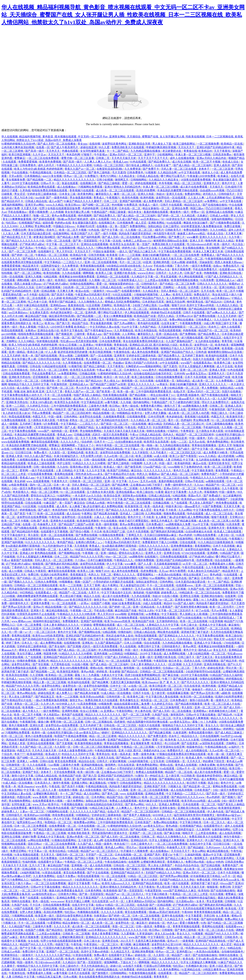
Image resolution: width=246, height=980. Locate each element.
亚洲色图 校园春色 (188, 395)
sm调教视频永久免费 (195, 406)
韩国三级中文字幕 (227, 323)
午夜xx (158, 409)
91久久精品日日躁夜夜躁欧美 (216, 542)
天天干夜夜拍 (222, 151)
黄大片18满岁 (149, 880)
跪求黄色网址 (86, 194)
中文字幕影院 (170, 614)
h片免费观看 (51, 424)
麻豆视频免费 (142, 944)
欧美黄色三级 (78, 320)
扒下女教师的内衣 (192, 467)
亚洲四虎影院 (49, 937)
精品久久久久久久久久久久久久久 (74, 180)
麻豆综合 (137, 470)
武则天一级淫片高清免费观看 (110, 435)
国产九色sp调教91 (125, 323)
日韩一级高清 (139, 549)
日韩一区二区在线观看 (33, 298)
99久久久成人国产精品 (125, 219)
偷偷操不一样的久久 (205, 689)
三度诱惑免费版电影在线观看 (67, 348)
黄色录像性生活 (129, 700)
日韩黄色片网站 (68, 894)
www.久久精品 (55, 205)
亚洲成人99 (26, 553)
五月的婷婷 (123, 359)
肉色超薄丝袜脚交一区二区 (67, 312)
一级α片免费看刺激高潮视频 (51, 700)
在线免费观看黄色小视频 (48, 801)
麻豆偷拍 (234, 625)
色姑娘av (118, 363)
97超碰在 (86, 625)
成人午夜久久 (31, 711)
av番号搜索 (112, 402)
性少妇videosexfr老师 (200, 244)
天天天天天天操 (79, 589)
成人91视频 (16, 571)
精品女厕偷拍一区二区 (156, 208)
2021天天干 (127, 941)
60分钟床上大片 (66, 704)
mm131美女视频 (53, 176)
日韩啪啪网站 (139, 180)
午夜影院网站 (125, 711)
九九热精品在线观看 (81, 528)
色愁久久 (142, 474)
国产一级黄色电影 (57, 198)
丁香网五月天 (134, 535)
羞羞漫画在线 (76, 305)
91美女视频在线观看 (27, 855)
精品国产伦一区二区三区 (214, 330)
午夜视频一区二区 (46, 549)
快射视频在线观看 (48, 341)
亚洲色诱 (91, 312)
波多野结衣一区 (204, 345)
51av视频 (164, 305)
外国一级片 (166, 463)
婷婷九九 (123, 908)
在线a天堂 (180, 391)
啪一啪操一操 (150, 445)
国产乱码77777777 (131, 718)
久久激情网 (203, 829)
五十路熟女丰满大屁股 (42, 420)
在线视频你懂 (67, 248)
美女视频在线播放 (194, 248)
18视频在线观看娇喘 (118, 298)
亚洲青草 (119, 356)
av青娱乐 (163, 384)
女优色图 (194, 287)
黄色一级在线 (131, 406)
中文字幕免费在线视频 (23, 431)
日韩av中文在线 (148, 248)
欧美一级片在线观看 (177, 883)
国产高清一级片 (35, 151)
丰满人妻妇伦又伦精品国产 (204, 571)
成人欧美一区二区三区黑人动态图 (189, 413)
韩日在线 (222, 539)
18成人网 (209, 323)
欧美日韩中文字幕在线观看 (92, 948)
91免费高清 (131, 205)
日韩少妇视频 (105, 180)
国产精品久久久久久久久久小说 (25, 241)
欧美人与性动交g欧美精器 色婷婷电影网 (39, 169)
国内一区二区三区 (41, 485)
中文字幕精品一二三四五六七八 (64, 262)
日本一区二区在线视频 (146, 916)
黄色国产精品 (66, 542)
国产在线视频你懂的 (125, 578)
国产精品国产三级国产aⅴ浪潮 (108, 384)
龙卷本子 (204, 169)
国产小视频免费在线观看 (225, 223)
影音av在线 (120, 528)
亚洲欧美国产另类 (155, 786)
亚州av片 (39, 607)
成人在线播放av (67, 187)
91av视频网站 (158, 578)
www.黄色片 (150, 370)
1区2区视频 (175, 664)
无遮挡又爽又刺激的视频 (126, 682)
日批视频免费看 (137, 417)
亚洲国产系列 (153, 855)
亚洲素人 (23, 761)
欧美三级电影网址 (184, 144)
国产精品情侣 (110, 549)
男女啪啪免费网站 (91, 431)
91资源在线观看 (52, 873)
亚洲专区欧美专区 (220, 463)
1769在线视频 (155, 460)
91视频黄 (151, 172)
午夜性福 (63, 420)
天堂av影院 (16, 176)
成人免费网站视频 (51, 643)
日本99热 (179, 373)
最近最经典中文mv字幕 (55, 740)
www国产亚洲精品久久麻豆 (180, 890)
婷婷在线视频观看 (146, 183)
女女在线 (34, 941)
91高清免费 (207, 280)
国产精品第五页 (151, 679)
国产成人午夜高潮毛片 (65, 147)
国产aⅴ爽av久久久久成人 (222, 312)
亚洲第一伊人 (218, 948)
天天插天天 (217, 187)
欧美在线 (231, 908)
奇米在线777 (122, 844)
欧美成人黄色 (194, 758)
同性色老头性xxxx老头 (90, 474)
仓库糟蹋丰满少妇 (73, 381)
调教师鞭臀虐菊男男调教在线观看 (38, 596)
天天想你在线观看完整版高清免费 (203, 908)
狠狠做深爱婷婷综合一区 (125, 284)
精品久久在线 (92, 596)
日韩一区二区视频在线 (99, 722)
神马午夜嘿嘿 (178, 571)
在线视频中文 (46, 251)
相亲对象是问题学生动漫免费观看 (159, 801)
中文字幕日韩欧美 (191, 822)
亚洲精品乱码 (139, 840)
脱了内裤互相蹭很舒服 (28, 539)
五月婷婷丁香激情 (193, 356)
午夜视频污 (113, 198)
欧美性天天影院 (183, 294)
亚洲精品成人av (226, 280)
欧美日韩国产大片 (83, 233)
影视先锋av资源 (80, 467)
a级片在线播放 (139, 689)
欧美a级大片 (53, 754)
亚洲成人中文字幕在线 (213, 625)
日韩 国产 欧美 (193, 273)
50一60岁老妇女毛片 (174, 219)
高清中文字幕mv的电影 (201, 305)
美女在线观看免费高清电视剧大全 (144, 341)
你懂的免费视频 (145, 560)
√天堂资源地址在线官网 (49, 427)
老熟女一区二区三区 (82, 420)
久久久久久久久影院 (35, 348)
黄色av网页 (190, 646)
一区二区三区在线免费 (186, 255)
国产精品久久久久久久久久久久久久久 (46, 259)
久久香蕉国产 (92, 338)
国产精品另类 (229, 661)
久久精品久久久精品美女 (164, 180)
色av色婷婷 (186, 535)
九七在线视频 (110, 898)
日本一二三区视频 (130, 255)
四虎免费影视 (205, 560)
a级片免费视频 (53, 488)
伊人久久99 (34, 847)
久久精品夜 (189, 216)
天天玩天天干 (187, 147)
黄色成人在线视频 (186, 765)
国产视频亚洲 (64, 334)
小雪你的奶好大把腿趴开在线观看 (114, 582)
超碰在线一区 (81, 797)
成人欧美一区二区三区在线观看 (115, 190)
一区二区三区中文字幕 (34, 890)
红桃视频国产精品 (30, 223)
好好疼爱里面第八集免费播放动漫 (202, 226)
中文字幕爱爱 (194, 916)
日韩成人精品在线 (148, 176)
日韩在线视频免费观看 (17, 373)
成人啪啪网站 (174, 869)
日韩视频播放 (211, 661)
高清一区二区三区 (170, 908)
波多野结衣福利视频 (198, 549)
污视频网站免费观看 (91, 187)
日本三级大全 (189, 625)
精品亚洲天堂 (31, 266)
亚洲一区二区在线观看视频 (101, 262)
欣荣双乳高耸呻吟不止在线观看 (36, 614)
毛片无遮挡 (119, 172)
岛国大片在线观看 (204, 359)
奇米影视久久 (21, 492)
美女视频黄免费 (16, 180)
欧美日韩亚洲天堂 (81, 600)
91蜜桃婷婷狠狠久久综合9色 (19, 144)
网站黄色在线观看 (169, 632)
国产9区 (77, 338)
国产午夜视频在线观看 (215, 395)
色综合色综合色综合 (187, 865)
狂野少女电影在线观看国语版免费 (60, 208)
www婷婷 (177, 628)
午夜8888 (187, 912)
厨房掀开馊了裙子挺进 (195, 632)
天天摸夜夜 (81, 546)
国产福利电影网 (91, 237)
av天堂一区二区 (109, 718)
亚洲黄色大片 (212, 183)
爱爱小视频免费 (39, 212)
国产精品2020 (214, 302)
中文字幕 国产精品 (124, 499)
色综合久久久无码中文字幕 (78, 754)
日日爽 (88, 578)
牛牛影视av (101, 154)
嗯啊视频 (89, 273)
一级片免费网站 (51, 711)
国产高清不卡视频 (63, 294)
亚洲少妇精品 (228, 287)
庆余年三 (52, 230)
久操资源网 (93, 409)
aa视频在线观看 (215, 481)
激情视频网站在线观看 (150, 499)
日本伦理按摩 (156, 417)
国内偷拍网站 (142, 402)
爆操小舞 (43, 722)
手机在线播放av (18, 212)
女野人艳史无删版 (156, 413)
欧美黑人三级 (104, 273)
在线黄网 (231, 596)
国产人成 (70, 427)
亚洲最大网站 (80, 783)
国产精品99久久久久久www (188, 797)
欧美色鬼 (170, 740)
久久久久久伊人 (70, 442)
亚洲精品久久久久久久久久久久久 (106, 937)
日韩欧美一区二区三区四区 (86, 481)
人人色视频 (57, 212)
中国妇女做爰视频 (104, 251)
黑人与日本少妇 (24, 198)
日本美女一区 (209, 287)
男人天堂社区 (65, 251)
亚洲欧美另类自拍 (99, 309)
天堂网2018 (237, 517)
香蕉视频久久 (176, 862)
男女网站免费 (43, 226)
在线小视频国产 (219, 499)
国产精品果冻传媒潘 (149, 287)
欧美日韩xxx (73, 205)
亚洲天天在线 (175, 194)
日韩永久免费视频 (46, 582)
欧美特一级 (39, 733)
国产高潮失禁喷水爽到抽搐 (192, 607)
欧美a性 (186, 359)
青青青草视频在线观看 (208, 912)
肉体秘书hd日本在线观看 (166, 312)
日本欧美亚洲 (109, 208)
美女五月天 (220, 650)
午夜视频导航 (144, 409)
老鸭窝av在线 (167, 539)
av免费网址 (212, 201)
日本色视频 (66, 858)
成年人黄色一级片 (42, 280)
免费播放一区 (163, 926)
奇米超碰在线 (175, 417)
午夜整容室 (188, 431)
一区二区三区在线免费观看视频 (125, 567)
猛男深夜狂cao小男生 (30, 822)
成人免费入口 (65, 693)
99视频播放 (66, 582)
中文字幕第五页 (46, 478)
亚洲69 (147, 740)
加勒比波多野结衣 (147, 582)
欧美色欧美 (222, 345)
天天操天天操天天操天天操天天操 (162, 259)
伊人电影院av (52, 715)
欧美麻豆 (223, 176)
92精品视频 (51, 277)
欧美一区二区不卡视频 (207, 162)
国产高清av (27, 248)
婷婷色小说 (129, 248)
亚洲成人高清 (234, 406)
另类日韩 (209, 916)
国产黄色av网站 (135, 804)
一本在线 (181, 287)
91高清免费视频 (87, 704)
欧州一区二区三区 (13, 736)
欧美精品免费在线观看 (42, 187)
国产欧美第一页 (106, 391)
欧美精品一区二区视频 (124, 488)
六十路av (81, 560)
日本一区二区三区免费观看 (31, 826)
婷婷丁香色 (13, 643)
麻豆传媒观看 (137, 460)
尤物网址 (168, 287)
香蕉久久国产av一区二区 (80, 169)
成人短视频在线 (117, 517)
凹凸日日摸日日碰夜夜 (220, 208)
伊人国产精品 (213, 840)
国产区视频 (74, 646)
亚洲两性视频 (70, 711)
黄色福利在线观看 (149, 323)
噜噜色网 (211, 241)
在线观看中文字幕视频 (55, 531)
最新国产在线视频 (22, 560)
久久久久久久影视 (188, 740)
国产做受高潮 (133, 467)
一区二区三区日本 (45, 632)
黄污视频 (11, 427)
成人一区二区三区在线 (219, 514)
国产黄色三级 (110, 794)
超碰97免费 (13, 208)
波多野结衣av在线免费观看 (62, 725)
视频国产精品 (236, 158)
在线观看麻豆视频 (178, 693)
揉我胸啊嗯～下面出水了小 (78, 445)
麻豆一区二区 (114, 370)
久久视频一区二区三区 (139, 230)
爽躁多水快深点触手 (196, 223)
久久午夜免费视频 (217, 567)
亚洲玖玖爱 (37, 725)
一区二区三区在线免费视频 (86, 377)
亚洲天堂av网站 (35, 205)
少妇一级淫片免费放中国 (27, 488)
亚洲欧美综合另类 (140, 144)
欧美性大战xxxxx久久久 (17, 829)
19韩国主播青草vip (214, 969)
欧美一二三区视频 (71, 585)
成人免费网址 (210, 779)
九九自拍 (63, 467)
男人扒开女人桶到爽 (88, 388)
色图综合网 (20, 230)
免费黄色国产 (210, 474)
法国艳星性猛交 (51, 266)
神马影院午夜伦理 (165, 233)
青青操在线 (190, 151)
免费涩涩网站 (19, 851)
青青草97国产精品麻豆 (63, 302)
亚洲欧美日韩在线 (231, 273)
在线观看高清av (203, 363)
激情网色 (111, 765)
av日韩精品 (116, 654)
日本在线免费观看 (110, 341)
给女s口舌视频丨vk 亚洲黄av (77, 345)
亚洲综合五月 (97, 320)
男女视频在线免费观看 (126, 707)
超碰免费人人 (169, 592)
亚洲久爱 (70, 779)
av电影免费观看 (19, 485)
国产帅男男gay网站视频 (175, 876)
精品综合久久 (193, 205)
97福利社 (173, 431)
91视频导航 (75, 366)
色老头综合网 (98, 740)
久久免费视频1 (225, 381)
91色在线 (94, 230)
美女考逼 (159, 510)
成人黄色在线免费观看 (146, 352)
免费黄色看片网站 (152, 406)
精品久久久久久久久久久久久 (103, 715)
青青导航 (227, 341)
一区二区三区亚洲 (223, 169)
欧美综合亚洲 (112, 496)
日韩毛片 (162, 273)
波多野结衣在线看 (91, 417)
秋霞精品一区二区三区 (59, 822)
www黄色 (42, 786)
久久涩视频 (37, 675)
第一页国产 (121, 226)
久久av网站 (185, 510)
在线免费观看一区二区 (98, 363)
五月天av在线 (126, 409)
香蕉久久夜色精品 (62, 449)
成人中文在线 (225, 366)
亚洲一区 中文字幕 (116, 481)
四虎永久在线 (193, 661)
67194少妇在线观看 (194, 553)
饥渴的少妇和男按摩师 (55, 575)
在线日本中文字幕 (201, 844)
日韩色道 (229, 302)
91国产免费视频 (212, 506)
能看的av (120, 259)
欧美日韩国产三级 (114, 531)
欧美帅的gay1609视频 (194, 499)
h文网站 (143, 578)
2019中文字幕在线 (151, 654)
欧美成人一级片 (149, 205)
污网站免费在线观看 (108, 248)
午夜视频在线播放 (209, 488)
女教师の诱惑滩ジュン (90, 542)
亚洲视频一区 (80, 865)
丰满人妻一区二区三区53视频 (193, 154)
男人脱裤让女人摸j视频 (100, 359)
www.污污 (25, 679)
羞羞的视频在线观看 (156, 212)
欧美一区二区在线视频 (194, 621)
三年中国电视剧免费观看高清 (154, 391)
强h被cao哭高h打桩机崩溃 (73, 219)
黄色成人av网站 (115, 847)
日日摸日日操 (24, 452)
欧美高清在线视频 (17, 675)
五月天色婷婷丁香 (91, 725)
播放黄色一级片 (180, 212)
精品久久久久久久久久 (225, 718)
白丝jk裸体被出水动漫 (129, 442)
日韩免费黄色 (28, 165)
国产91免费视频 (142, 661)
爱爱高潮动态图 (12, 294)
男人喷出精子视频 (71, 596)
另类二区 (106, 575)
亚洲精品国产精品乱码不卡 (60, 657)
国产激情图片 (101, 973)
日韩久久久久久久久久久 (212, 284)
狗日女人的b (146, 610)
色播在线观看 (70, 151)
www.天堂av (40, 804)
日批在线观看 (34, 503)
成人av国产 (56, 201)
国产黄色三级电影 (100, 172)
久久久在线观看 (37, 765)
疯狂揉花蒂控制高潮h (62, 316)
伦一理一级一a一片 (21, 632)
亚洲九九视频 (34, 277)
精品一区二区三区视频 (188, 427)
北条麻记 (203, 216)
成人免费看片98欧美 (216, 452)
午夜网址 (87, 514)
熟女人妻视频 (28, 327)
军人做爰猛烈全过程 (133, 585)
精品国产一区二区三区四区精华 (141, 388)
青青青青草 (161, 977)
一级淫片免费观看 (201, 266)
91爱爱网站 (54, 923)
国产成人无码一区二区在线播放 (57, 144)
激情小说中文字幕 (135, 639)
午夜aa (100, 370)
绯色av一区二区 (74, 176)
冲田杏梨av (45, 819)
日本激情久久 (132, 370)
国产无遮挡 (170, 366)
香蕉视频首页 (79, 575)
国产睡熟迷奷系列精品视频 (167, 531)
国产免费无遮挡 (158, 736)
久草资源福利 (145, 934)
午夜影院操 (160, 661)
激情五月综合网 (176, 302)
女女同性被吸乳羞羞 (93, 151)
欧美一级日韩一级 (36, 600)
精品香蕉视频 (165, 829)
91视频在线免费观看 (112, 535)
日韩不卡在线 (141, 693)
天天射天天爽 (232, 506)
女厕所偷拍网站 (222, 829)
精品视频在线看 (169, 370)
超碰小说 (116, 966)
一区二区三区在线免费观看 (43, 158)
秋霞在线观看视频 (170, 330)
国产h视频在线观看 (26, 528)
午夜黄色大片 (60, 481)
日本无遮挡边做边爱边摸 (36, 233)
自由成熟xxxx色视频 (213, 190)
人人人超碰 (55, 298)
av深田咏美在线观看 (212, 743)
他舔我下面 (62, 944)
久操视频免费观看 (114, 417)
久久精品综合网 (167, 172)
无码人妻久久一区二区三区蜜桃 (49, 370)
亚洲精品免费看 (155, 794)
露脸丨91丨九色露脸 (206, 600)
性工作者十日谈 (38, 302)
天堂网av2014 (184, 316)
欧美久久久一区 (206, 399)
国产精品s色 (225, 715)
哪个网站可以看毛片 (173, 176)
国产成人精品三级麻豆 (229, 733)
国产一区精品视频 (160, 905)
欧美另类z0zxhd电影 (93, 697)
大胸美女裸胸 (131, 539)
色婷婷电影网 (91, 208)
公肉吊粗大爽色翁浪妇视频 (18, 147)
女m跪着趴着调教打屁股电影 (23, 546)
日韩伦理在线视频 (49, 359)
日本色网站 (98, 797)
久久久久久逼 (95, 298)
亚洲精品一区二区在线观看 (113, 277)
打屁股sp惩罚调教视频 (158, 966)
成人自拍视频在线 (197, 750)
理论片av (132, 847)
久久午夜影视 (230, 488)
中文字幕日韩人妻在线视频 (162, 697)
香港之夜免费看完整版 (106, 934)
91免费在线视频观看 (14, 420)
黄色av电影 (88, 671)
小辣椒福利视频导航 (146, 294)
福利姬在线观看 (78, 280)
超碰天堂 (178, 549)
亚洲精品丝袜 (87, 269)
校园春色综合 (195, 747)
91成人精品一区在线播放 (116, 693)
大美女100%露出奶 (41, 402)
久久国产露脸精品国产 (180, 341)
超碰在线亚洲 (89, 147)
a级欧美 (226, 693)
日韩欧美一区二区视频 (77, 934)
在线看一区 (43, 147)
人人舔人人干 (128, 898)
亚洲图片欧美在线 (125, 273)
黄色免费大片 (70, 758)
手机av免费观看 (42, 413)
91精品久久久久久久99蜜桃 (90, 463)
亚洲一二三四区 (16, 406)
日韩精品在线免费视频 (215, 740)
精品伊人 (114, 628)
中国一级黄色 (197, 438)
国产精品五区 (214, 338)
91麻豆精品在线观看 (36, 305)
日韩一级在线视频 (95, 460)
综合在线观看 (223, 560)
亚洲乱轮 (97, 467)
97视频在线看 (149, 539)
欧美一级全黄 (72, 488)
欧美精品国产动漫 (74, 298)
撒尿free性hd (209, 808)
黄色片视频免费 (182, 269)
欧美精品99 (206, 151)
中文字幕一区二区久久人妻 (40, 790)
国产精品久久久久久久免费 (122, 510)
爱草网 (74, 431)
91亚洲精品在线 (191, 969)
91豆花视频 (93, 305)
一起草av (84, 603)
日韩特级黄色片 (172, 646)
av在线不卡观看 (133, 966)
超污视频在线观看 (193, 338)
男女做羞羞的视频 (81, 198)
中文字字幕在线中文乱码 (117, 592)
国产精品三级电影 (110, 183)
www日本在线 (10, 628)
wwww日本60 (146, 273)
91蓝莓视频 (50, 650)
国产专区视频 (112, 334)
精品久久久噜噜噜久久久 (172, 837)
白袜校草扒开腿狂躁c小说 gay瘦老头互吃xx (74, 733)
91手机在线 (210, 618)
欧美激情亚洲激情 (88, 521)
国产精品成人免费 (68, 237)
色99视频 (117, 205)
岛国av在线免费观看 (15, 808)
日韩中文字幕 (182, 689)
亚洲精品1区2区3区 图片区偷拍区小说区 (154, 345)
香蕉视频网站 (203, 546)
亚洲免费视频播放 (182, 546)
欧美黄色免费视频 (51, 162)
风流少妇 (214, 783)
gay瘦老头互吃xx (197, 373)
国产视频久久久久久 (21, 582)
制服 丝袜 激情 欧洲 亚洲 (30, 391)
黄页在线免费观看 (108, 269)
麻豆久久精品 (226, 241)
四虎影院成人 (227, 618)
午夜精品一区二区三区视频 (52, 255)
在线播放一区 (105, 226)
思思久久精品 (166, 316)
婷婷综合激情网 (146, 969)
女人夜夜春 (223, 916)
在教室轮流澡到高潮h (110, 169)
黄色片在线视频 (205, 539)
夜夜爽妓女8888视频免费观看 (77, 277)
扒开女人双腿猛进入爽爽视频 (197, 366)
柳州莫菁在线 (195, 302)
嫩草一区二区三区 (125, 194)
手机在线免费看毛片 (205, 269)
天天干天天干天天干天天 (153, 158)
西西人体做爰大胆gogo (229, 262)
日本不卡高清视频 (196, 377)
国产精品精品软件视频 (202, 309)
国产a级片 (184, 449)
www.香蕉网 (40, 797)
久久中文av (40, 154)
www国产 (186, 363)
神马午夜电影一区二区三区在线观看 (118, 445)
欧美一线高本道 (154, 506)
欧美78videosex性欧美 (118, 621)
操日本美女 (135, 212)
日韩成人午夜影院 (36, 571)
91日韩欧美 (188, 776)
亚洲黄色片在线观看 (63, 521)
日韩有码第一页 (116, 697)
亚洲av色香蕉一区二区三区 (83, 837)
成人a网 (98, 840)
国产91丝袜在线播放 (190, 618)
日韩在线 (35, 366)
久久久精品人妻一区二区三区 (130, 309)
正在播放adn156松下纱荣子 (147, 485)
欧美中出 (137, 413)
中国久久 (43, 327)
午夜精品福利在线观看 (41, 438)
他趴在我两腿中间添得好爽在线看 (148, 722)
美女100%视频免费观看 (74, 668)
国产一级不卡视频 (106, 233)
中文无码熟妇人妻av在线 (105, 327)
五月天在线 (208, 291)
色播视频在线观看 (88, 912)
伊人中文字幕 (115, 564)
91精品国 (73, 851)
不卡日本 (97, 531)
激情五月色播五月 (162, 521)
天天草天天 (48, 855)
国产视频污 (229, 797)
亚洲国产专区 (31, 772)
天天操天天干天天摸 (15, 865)
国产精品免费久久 (160, 162)
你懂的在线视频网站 (83, 284)
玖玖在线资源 (193, 686)
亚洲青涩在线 (172, 553)
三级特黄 (80, 334)
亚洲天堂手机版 (67, 639)
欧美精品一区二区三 (133, 269)
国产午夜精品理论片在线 (120, 474)
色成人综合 (109, 409)
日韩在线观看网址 (131, 783)
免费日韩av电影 (195, 862)
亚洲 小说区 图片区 (130, 750)
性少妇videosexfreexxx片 (58, 880)
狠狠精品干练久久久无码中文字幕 (181, 348)
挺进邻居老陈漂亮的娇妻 (73, 352)
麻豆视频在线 (98, 783)
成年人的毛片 (46, 165)
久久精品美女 (127, 176)
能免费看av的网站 (85, 822)
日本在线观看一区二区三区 (199, 804)
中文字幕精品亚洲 (92, 402)
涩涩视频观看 (41, 377)
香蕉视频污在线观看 (82, 190)
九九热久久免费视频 (19, 689)
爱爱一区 (128, 183)
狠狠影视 (38, 564)
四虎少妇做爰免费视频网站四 (143, 675)
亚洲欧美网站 (157, 223)
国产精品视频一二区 (40, 180)
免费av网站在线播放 (182, 320)
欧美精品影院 (102, 578)
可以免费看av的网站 (155, 237)
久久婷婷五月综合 (38, 406)
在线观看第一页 (165, 381)
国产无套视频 (65, 743)
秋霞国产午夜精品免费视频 (71, 736)
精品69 (220, 449)
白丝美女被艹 (163, 165)
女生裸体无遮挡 (39, 312)
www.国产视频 (138, 937)
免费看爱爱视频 (28, 162)
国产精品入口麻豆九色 (143, 251)
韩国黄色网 (51, 654)
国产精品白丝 (130, 671)
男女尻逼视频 (169, 277)
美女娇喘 (115, 671)
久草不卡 (94, 592)
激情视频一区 (130, 381)
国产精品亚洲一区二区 (197, 786)
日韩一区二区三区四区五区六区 (148, 320)
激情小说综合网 (199, 700)
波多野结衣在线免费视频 (115, 452)
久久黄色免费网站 (151, 488)
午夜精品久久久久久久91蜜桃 (74, 165)
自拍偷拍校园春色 (233, 952)
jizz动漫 (40, 198)
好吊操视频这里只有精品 (213, 768)
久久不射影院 (140, 452)
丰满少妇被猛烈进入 (66, 456)
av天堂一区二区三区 (196, 564)
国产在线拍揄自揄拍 (215, 205)
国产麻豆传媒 (77, 409)
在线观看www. (228, 269)
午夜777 (31, 514)
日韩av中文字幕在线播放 (201, 715)
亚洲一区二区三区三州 (194, 370)
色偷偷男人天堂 (47, 524)
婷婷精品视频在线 (107, 969)
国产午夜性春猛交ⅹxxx (99, 330)
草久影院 (34, 535)
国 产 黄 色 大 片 (170, 682)
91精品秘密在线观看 (55, 366)
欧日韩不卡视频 (197, 783)
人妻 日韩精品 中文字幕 (180, 460)
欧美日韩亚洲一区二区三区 (166, 686)
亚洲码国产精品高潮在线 (108, 449)
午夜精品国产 (100, 212)
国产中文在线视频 (98, 873)
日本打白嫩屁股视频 (49, 287)
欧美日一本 (111, 377)
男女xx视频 (66, 356)
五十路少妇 (38, 388)
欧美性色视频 (131, 198)
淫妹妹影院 (206, 262)
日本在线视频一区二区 (92, 826)
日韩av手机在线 (195, 481)
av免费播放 (153, 614)
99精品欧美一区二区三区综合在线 (168, 478)
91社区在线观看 (122, 294)
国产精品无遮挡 (43, 829)
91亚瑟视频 (216, 621)
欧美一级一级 (126, 391)
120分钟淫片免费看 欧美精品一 (69, 327)
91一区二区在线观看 (224, 420)
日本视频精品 (33, 176)
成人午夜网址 (111, 585)
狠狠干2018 (178, 305)
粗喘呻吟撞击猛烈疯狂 (47, 621)
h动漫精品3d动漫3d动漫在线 (124, 266)
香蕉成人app (121, 162)
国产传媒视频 (80, 808)
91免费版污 (92, 176)
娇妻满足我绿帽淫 (45, 237)
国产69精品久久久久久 (162, 639)
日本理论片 (208, 578)
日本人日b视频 (52, 628)
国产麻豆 (194, 578)
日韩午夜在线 (46, 718)
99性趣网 (76, 259)
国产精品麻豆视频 (186, 521)
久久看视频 (109, 338)
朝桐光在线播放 (156, 431)
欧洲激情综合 (10, 955)
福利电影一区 (60, 431)
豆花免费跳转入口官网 (101, 618)
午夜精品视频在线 (41, 172)
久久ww (147, 266)
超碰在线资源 (216, 668)
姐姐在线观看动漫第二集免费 (132, 704)
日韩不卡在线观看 (172, 205)
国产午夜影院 (10, 409)
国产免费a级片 (212, 496)
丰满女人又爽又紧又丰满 (208, 251)
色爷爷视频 (166, 183)
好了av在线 (203, 610)
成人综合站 (73, 514)
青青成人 (99, 198)
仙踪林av (36, 880)
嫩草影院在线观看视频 (45, 442)
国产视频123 (14, 618)
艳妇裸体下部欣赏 (214, 761)
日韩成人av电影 (220, 216)
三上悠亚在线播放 (206, 833)
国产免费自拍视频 (205, 316)
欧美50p (50, 323)
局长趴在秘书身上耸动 (120, 636)
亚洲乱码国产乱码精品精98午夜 (216, 147)
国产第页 (20, 514)
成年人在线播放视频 (182, 158)
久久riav (199, 485)
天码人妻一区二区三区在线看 (179, 169)
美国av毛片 (195, 496)
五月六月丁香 (55, 391)
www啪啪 (174, 467)
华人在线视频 (128, 646)
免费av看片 (41, 452)
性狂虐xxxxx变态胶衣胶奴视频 (79, 341)
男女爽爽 (72, 847)
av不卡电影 (30, 294)
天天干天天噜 (89, 438)
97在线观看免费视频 (40, 474)
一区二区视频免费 (208, 144)
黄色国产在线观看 (73, 715)
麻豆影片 (46, 338)
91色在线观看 (139, 162)
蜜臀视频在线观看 (104, 625)
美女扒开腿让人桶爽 (30, 654)
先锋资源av (43, 768)
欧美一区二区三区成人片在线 (223, 704)
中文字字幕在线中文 (14, 535)
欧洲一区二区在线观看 (51, 514)
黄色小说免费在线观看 (39, 736)
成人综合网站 (92, 794)
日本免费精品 (140, 359)
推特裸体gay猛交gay (229, 815)
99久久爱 (104, 147)
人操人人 (100, 517)
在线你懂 (95, 144)
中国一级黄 (55, 417)
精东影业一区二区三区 (155, 700)
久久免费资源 (133, 169)
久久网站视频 (154, 514)
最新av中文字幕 (213, 855)
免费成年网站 (193, 194)
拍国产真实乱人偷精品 (87, 395)
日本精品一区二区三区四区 (70, 172)
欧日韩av (115, 406)
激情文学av (101, 600)
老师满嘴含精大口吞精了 (224, 711)
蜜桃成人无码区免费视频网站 (123, 302)
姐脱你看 (48, 223)
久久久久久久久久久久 (158, 470)
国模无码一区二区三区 (70, 855)
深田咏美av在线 (159, 309)
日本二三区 (111, 201)
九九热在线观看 (72, 273)
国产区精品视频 (211, 865)
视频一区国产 (83, 582)
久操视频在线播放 (28, 460)
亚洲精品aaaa (58, 305)
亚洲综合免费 (180, 208)
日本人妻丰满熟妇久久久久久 (61, 625)
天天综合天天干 (181, 851)
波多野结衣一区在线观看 (171, 198)
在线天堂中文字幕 (83, 905)
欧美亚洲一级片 (45, 916)
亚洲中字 (150, 154)
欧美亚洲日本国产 (25, 718)
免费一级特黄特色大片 (179, 485)
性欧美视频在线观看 (115, 395)
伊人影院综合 (17, 847)
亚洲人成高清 (222, 165)
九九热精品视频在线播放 (146, 151)
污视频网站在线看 (57, 812)
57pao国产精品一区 (155, 467)
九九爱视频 (128, 934)
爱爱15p (167, 855)
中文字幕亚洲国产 (89, 898)
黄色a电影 (216, 575)
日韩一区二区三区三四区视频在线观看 (96, 747)
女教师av (30, 330)
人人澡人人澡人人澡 (94, 628)
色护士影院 (64, 463)
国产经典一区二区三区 (61, 388)
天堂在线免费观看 (65, 772)
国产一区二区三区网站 (28, 273)
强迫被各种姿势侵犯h (209, 776)
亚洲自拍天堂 (83, 908)
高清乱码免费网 (146, 190)
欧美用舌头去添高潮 (123, 244)
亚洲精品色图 (76, 452)
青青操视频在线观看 (93, 266)
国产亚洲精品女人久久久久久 (177, 636)
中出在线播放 (20, 172)
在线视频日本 (88, 183)
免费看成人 (208, 255)
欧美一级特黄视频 (107, 524)
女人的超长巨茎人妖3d (17, 413)
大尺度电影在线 (61, 664)
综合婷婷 (87, 442)
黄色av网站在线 (27, 693)
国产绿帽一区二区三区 (96, 205)
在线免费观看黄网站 (117, 840)
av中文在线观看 (169, 363)
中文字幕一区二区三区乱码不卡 (175, 610)
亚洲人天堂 (197, 241)
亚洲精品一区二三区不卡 (169, 758)
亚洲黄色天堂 (217, 528)
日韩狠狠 (23, 366)
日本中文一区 (119, 686)
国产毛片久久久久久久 (195, 682)
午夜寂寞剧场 (83, 449)
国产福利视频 (28, 819)
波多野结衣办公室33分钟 (167, 944)
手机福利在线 (211, 427)
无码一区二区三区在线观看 (224, 438)
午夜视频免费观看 (191, 323)
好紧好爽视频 (118, 761)
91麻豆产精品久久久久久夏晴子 (83, 201)
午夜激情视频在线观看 (219, 259)
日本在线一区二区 (130, 208)
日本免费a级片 (155, 524)
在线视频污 (152, 557)
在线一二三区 (179, 442)
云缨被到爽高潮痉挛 (46, 794)
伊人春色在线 (143, 711)
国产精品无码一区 (68, 438)
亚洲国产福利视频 (131, 201)
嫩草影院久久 (104, 194)
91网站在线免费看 (205, 535)
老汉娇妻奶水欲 (172, 151)
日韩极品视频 (88, 373)
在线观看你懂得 (131, 291)
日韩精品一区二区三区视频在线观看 (36, 585)
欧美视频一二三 (32, 707)
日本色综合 (184, 639)
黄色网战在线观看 (46, 553)
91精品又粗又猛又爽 (102, 808)
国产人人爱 (145, 564)
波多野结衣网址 (21, 664)
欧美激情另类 (235, 417)
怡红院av (12, 223)
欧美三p (38, 323)
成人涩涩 (141, 223)
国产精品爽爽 (212, 348)
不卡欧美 (171, 510)
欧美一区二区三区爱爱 (218, 467)
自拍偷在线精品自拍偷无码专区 (153, 373)
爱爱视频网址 (146, 575)
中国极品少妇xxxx (64, 226)
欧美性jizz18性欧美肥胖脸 (48, 636)
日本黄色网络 (156, 528)
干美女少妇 (78, 768)
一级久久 (122, 251)
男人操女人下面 (162, 144)
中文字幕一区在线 (111, 241)
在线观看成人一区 (46, 592)
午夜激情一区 (104, 528)
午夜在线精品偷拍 (116, 862)
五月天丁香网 (92, 585)
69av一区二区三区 (117, 557)
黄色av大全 (163, 269)
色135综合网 (172, 743)
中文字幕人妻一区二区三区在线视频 (118, 880)
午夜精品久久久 (124, 560)
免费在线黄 (204, 880)
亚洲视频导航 (136, 614)
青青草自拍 (103, 754)
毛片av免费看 (220, 610)
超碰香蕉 (192, 262)
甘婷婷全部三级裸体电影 (42, 194)
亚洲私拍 (88, 643)
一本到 (18, 305)
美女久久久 (212, 725)
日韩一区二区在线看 (59, 241)
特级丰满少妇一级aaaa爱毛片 (177, 399)
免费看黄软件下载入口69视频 (160, 542)
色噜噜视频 (211, 273)
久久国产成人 (86, 844)
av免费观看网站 (68, 373)
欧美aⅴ (151, 269)
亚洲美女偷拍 (78, 499)
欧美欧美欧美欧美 (128, 338)
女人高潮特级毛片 (177, 298)
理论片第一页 (234, 668)
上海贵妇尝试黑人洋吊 (156, 628)
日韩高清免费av (223, 154)
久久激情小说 (163, 819)
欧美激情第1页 (134, 506)
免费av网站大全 (234, 919)
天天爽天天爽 (234, 233)
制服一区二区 (42, 216)
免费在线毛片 (231, 266)
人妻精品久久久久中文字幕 (163, 625)
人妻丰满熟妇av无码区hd (141, 901)
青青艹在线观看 (30, 898)
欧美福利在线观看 (199, 219)
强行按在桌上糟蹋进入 (140, 165)
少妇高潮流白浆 (84, 880)
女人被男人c (66, 549)
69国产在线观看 (24, 908)
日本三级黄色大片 (142, 844)
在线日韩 (44, 294)
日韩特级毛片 (227, 194)
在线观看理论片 (214, 826)
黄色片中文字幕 (67, 632)
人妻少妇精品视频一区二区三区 (181, 388)
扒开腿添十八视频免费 (135, 851)
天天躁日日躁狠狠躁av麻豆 (161, 535)
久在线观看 (10, 162)
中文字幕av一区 (135, 449)
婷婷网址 (229, 729)
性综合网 (189, 628)
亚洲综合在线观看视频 (95, 244)
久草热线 (25, 190)
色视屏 (82, 639)
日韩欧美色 (232, 937)
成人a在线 (214, 801)
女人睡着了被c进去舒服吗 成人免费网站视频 (132, 348)
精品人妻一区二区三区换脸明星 (161, 707)
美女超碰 (20, 481)
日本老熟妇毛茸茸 (153, 302)
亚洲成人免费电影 (170, 804)
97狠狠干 (87, 154)
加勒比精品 (155, 226)
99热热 (220, 862)
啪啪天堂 (236, 395)
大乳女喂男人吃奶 (91, 456)
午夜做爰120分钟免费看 (202, 176)
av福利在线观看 (136, 478)
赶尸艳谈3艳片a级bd (32, 244)
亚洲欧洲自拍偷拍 (212, 596)
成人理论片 (93, 399)
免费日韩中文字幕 (149, 646)
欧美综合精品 (58, 851)
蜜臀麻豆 (20, 158)
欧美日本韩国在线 (146, 330)
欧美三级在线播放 (143, 377)
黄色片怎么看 (182, 470)
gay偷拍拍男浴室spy (44, 894)
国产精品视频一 (139, 395)
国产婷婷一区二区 (169, 216)
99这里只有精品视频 (88, 549)
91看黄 (159, 492)
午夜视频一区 (91, 553)
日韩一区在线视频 (13, 277)
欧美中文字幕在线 (72, 330)
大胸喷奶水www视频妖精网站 (144, 366)
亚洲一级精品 (17, 352)
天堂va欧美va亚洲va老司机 (212, 959)
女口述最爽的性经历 (91, 657)
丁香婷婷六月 (20, 567)
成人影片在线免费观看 (194, 187)
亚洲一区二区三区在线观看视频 (215, 585)
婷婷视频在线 (28, 510)
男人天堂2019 (106, 614)
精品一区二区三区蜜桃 (45, 492)
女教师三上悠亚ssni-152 (138, 241)
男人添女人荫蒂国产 (202, 503)
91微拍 (139, 776)
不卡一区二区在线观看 (58, 395)
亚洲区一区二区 (194, 259)
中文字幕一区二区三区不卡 (63, 244)
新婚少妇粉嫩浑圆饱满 (156, 255)
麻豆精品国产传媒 (36, 316)
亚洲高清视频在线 (215, 664)
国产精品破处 (196, 847)
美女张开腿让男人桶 (77, 212)
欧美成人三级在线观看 (42, 463)
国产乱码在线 (235, 409)
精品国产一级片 (181, 955)
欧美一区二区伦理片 (222, 607)
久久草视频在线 (124, 330)
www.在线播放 (61, 768)
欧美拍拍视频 (52, 273)
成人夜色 (62, 506)
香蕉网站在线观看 (213, 926)
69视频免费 (18, 449)
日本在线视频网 (210, 736)
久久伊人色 (176, 273)
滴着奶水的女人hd (155, 750)
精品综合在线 (87, 761)
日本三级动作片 (70, 966)
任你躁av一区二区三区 (95, 488)
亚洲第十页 (38, 610)
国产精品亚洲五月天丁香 (17, 237)
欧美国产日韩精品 (38, 449)
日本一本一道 (62, 485)
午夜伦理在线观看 (193, 567)
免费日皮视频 (233, 226)
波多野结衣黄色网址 (115, 144)
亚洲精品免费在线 (31, 320)
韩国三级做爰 (118, 212)
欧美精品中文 (114, 639)
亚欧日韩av (35, 844)
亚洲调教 (213, 553)
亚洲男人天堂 (154, 553)
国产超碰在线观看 (44, 219)
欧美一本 (28, 356)
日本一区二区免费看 (30, 625)
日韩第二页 (103, 158)
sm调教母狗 (136, 557)
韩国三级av (197, 208)
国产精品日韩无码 (99, 499)
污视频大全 (175, 786)
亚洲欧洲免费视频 (153, 869)
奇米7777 (20, 754)
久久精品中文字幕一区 (145, 277)
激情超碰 (139, 592)
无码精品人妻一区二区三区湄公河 (184, 424)
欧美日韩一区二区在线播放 (197, 697)
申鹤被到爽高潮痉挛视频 (161, 147)
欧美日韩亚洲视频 (20, 154)
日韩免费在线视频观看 (174, 557)
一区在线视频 (138, 424)
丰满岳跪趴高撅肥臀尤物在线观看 (178, 190)
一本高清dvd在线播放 (169, 575)
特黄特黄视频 (104, 345)
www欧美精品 (111, 388)
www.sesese (58, 901)
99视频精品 (124, 413)
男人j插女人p (112, 381)
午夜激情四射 (59, 384)
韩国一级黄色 (104, 844)
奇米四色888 (60, 510)
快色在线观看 (196, 514)
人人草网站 (26, 226)
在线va (217, 266)
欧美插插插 (110, 890)
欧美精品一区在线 (232, 144)
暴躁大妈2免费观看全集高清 (66, 890)
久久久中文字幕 (96, 470)
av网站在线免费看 (39, 840)
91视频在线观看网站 (64, 840)
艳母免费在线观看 (227, 503)
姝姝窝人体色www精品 (192, 233)
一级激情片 (98, 291)
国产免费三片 (177, 237)
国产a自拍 (133, 259)
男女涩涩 (20, 194)
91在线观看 (231, 575)
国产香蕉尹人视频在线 (137, 815)
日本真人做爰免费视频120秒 (76, 750)
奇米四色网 (73, 154)
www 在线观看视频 (38, 481)
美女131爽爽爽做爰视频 (17, 219)
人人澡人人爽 (196, 198)
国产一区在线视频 (101, 356)
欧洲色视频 (147, 198)
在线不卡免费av (67, 876)
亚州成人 (126, 514)
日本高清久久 (43, 783)
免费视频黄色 (71, 621)
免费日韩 (34, 575)
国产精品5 (110, 790)
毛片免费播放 (49, 858)
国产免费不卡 (151, 169)
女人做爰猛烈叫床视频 (110, 427)
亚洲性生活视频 (190, 596)
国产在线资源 (63, 309)
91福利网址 (64, 496)
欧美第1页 (186, 345)
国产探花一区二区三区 (115, 424)
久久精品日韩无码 (118, 829)
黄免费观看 (222, 470)
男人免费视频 (210, 388)
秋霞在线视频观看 (13, 330)
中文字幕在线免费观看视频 (175, 251)
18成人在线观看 (152, 603)
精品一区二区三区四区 (188, 183)
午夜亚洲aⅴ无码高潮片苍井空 (93, 294)
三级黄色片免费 (98, 406)
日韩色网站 (71, 417)
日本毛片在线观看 (80, 973)
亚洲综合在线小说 (49, 330)
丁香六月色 (181, 266)
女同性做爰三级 (21, 804)
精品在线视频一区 (104, 413)
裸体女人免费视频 (30, 650)
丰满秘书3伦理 (86, 226)
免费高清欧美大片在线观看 (128, 147)
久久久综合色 (222, 320)
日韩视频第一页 (176, 761)
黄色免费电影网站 (218, 442)
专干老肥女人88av (107, 858)
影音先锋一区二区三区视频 (170, 589)
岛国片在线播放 (232, 391)
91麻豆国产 (51, 503)
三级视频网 (82, 356)
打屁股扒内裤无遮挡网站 (59, 948)
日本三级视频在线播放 (220, 424)
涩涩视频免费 (232, 855)
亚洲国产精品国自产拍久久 (148, 298)
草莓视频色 (211, 492)
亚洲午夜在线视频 (173, 916)
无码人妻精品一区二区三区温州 (184, 201)
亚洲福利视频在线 (92, 765)
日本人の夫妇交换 (13, 930)
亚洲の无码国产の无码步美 (142, 363)
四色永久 (169, 435)
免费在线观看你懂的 (196, 230)
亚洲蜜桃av (200, 711)
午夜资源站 (91, 944)
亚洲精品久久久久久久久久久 (130, 733)
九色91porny (213, 847)
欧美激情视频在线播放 (185, 280)
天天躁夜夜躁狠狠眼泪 (172, 327)
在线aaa (6, 230)
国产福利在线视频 (46, 356)
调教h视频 (23, 280)
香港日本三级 (36, 352)
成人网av (79, 399)
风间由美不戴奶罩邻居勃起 (135, 233)
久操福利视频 (193, 855)
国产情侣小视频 (80, 531)
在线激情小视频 (68, 790)
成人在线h (23, 388)
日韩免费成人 (204, 320)
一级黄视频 (187, 941)
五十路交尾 (159, 693)
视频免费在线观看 (175, 514)
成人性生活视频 (182, 162)
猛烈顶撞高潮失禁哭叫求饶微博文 (195, 815)
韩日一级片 (223, 578)
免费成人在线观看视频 (150, 772)
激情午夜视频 (61, 783)
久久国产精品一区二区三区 (36, 747)
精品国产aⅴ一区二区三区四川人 (100, 851)
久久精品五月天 (174, 919)
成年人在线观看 (100, 219)
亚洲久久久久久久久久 (213, 237)
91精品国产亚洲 (230, 553)
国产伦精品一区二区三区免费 (178, 284)
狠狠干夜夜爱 (220, 517)
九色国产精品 (148, 327)
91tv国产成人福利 (184, 603)
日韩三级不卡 (96, 639)
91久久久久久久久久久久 (40, 542)
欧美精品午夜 (79, 255)
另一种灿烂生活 (154, 776)
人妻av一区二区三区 (32, 812)
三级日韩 (138, 514)
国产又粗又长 (205, 657)
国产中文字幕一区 (113, 230)
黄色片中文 (229, 183)
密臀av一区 (198, 212)
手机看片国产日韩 (83, 819)
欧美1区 (95, 589)
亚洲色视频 (101, 654)
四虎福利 (186, 420)
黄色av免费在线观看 (64, 216)
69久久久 (152, 804)
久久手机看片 (159, 452)
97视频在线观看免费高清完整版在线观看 (182, 754)
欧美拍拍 (204, 890)
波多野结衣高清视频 (93, 564)
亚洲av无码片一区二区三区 (126, 154)
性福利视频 (218, 524)
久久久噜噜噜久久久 (91, 302)
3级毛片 (159, 230)
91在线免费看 (46, 506)
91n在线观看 (174, 223)
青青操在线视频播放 (204, 445)
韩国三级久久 (220, 413)
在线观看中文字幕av (50, 862)
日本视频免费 (126, 223)
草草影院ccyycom (117, 320)
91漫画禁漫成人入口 (131, 280)
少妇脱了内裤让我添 (145, 305)
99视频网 (12, 298)
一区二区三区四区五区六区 (185, 452)
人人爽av (166, 294)
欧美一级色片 (222, 244)
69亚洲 (147, 262)
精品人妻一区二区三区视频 (50, 682)
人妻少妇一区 (226, 535)
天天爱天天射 (29, 208)
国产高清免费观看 (73, 359)
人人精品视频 (79, 740)
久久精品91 (69, 962)
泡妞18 (161, 194)
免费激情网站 (138, 226)
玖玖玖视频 (147, 381)
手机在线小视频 (163, 266)
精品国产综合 (80, 323)
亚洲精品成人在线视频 (220, 212)
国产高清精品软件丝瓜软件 (113, 420)
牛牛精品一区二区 (46, 248)
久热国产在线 (196, 589)
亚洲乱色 (43, 661)
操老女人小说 (211, 172)
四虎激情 (120, 722)
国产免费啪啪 (188, 334)
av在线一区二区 (138, 686)
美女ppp (83, 144)
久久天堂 (43, 869)
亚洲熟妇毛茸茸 (198, 409)
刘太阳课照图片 (163, 427)
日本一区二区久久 (215, 822)
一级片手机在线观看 (42, 470)
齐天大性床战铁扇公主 (95, 966)
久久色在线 (230, 847)
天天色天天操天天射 (124, 158)
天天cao (163, 571)
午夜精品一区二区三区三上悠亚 (84, 862)
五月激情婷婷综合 (168, 621)
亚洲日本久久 (95, 348)
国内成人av (205, 650)
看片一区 (174, 420)
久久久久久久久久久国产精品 (88, 812)
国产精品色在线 (177, 578)
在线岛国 (142, 905)
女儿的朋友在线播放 (208, 341)
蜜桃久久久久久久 (125, 575)
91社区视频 (30, 506)
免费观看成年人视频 (222, 564)
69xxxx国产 (113, 291)
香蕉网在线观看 (64, 474)
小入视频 (123, 790)
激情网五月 (122, 180)
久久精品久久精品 (228, 305)
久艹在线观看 (180, 503)
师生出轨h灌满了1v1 (163, 395)
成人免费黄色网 (153, 201)
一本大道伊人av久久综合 (87, 496)
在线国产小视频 (101, 603)
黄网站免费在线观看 (225, 786)
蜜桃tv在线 (97, 668)
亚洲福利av (80, 309)
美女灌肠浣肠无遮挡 (225, 180)
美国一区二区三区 (123, 926)
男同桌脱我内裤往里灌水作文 (27, 589)
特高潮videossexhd (197, 948)
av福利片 (234, 747)
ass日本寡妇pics (150, 219)
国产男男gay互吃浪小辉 (17, 607)
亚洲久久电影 (146, 194)
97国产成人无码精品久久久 (222, 277)
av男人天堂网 (95, 768)
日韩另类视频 (97, 255)
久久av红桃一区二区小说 (119, 456)
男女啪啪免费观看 (127, 618)
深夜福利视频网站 (13, 205)
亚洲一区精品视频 (45, 291)
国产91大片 (234, 664)
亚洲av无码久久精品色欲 (212, 158)
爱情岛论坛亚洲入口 (43, 496)
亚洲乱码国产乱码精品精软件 (116, 776)
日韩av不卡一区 (50, 183)
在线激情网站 (61, 233)
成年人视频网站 (117, 460)
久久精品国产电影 (170, 248)
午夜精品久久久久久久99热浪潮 (209, 478)
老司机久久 (210, 194)
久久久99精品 (218, 230)
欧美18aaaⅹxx (150, 682)
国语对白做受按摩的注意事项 (74, 916)
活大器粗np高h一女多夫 (190, 901)
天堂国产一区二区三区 (100, 855)
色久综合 (238, 244)
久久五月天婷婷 (227, 316)
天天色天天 (53, 151)
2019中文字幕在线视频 (25, 183)
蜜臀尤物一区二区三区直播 (78, 158)
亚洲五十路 (49, 269)
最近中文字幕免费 (176, 492)
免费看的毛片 (176, 750)
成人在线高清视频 (182, 790)
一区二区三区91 (43, 309)
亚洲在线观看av (126, 492)
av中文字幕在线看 (190, 172)
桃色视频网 (85, 216)
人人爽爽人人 (124, 808)
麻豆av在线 (200, 463)
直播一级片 (146, 657)
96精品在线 (235, 948)
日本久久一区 (30, 643)
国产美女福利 (57, 646)
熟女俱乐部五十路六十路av (25, 499)
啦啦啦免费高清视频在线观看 (50, 190)
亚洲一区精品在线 (167, 334)
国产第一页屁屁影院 (85, 241)
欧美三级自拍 (145, 492)
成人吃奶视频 (226, 456)
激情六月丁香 (173, 406)
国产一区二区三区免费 (23, 251)
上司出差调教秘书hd (219, 198)
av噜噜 (34, 761)
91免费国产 (159, 948)
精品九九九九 (86, 248)
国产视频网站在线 (70, 553)
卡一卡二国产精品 (118, 151)
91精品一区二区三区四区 (109, 165)
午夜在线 (131, 427)
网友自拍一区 (176, 948)
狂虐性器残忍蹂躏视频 (68, 578)
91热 (203, 923)
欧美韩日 (61, 280)
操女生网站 (64, 567)
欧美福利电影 (183, 463)
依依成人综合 (231, 162)
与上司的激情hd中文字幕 (58, 546)
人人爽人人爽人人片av (98, 162)
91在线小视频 (170, 596)
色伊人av (173, 923)
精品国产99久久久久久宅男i (37, 409)
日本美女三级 (68, 194)
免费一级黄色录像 (144, 754)
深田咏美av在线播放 (135, 496)
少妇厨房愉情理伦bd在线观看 (203, 671)
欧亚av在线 (83, 291)
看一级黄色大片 (220, 700)
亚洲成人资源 (218, 370)
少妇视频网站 (165, 154)
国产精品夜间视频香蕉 (189, 704)
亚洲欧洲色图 (162, 262)
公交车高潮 (158, 761)
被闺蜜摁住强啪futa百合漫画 (171, 241)
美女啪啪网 (213, 248)
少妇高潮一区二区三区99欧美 (81, 287)
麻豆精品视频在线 (57, 610)
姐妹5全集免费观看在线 (127, 603)
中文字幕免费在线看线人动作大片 (22, 395)
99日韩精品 (152, 567)
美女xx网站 (199, 851)
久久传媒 (126, 402)
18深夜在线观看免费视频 (196, 180)
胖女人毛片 (237, 216)
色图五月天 (40, 417)
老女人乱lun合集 (165, 934)
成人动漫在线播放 (91, 790)
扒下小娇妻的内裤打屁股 (185, 402)
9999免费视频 (179, 309)
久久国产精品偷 (171, 567)
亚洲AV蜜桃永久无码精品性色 (123, 187)
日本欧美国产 (203, 790)
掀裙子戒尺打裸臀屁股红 (134, 521)
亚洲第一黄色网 (49, 668)
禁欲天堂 (219, 639)
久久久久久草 (62, 926)
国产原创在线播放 (160, 549)
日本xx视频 (178, 262)
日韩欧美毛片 (174, 230)
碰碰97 (106, 733)
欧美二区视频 (144, 456)
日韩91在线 (47, 761)
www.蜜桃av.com (59, 600)
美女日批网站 (37, 230)
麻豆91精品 (155, 424)
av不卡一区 (229, 876)
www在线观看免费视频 (16, 442)
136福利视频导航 (139, 761)
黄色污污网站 (109, 176)
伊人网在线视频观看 (191, 277)
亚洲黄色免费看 (40, 603)
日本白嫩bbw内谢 (57, 589)
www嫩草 (193, 237)
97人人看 (51, 352)
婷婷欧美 (102, 671)
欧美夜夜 (112, 255)
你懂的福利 (125, 632)
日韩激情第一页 (51, 381)
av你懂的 (129, 287)
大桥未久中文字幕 (112, 675)
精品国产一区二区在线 (73, 592)
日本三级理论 (171, 226)
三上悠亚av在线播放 (157, 280)
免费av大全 (218, 549)
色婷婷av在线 (63, 223)
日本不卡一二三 (104, 442)
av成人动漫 (161, 456)
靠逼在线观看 (70, 183)
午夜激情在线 (122, 352)
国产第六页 (64, 323)
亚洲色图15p (184, 952)
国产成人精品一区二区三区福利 (193, 165)
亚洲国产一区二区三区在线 (213, 628)
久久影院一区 (58, 452)
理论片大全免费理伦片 (216, 402)
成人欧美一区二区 (28, 338)
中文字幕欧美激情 (203, 470)
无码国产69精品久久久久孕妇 (163, 873)
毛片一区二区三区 (131, 262)
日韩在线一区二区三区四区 (120, 725)
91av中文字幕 (130, 327)
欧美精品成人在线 (175, 409)
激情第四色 (177, 715)
